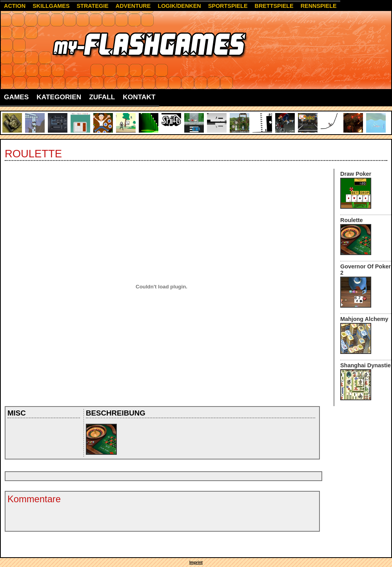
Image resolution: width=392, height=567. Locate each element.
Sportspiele (228, 6)
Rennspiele (319, 6)
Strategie (93, 6)
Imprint (196, 562)
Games (16, 97)
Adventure (133, 6)
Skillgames (51, 6)
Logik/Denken (179, 6)
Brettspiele (274, 6)
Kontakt (139, 97)
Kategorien (59, 97)
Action (15, 6)
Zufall (102, 97)
